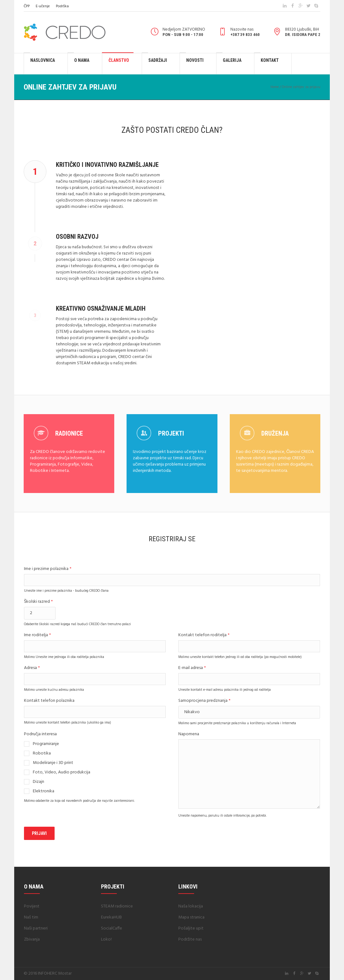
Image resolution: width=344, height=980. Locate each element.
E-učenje (43, 6)
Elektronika (44, 791)
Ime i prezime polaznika (48, 569)
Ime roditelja (37, 635)
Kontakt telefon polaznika (49, 701)
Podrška (62, 6)
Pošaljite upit (191, 928)
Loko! (106, 939)
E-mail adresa (192, 668)
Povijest (32, 906)
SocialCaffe (112, 928)
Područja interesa (40, 734)
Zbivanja (32, 939)
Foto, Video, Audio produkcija (62, 772)
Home (275, 87)
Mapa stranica (191, 917)
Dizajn (39, 782)
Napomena (189, 734)
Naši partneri (36, 928)
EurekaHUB (111, 917)
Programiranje (46, 744)
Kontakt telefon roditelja (204, 635)
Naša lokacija (191, 906)
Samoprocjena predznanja (204, 701)
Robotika (42, 754)
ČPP (27, 6)
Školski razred (38, 602)
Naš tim (31, 917)
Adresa (32, 668)
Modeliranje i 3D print (53, 763)
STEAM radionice (117, 906)
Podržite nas (190, 939)
